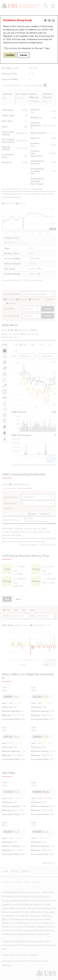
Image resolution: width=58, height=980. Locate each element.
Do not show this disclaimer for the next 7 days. (27, 48)
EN (54, 20)
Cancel (23, 55)
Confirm (10, 55)
